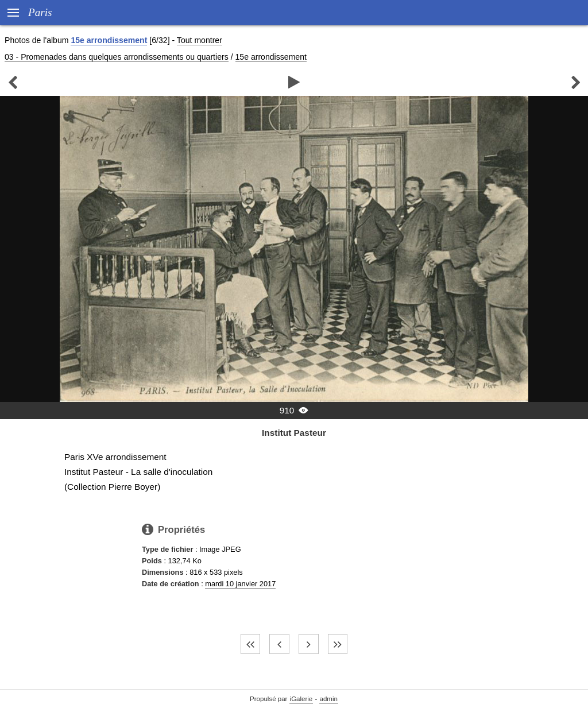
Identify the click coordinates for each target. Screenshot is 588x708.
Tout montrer (200, 40)
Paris (40, 12)
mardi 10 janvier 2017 (240, 584)
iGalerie (301, 699)
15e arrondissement (109, 40)
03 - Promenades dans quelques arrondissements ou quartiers (117, 57)
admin (329, 699)
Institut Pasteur (294, 433)
